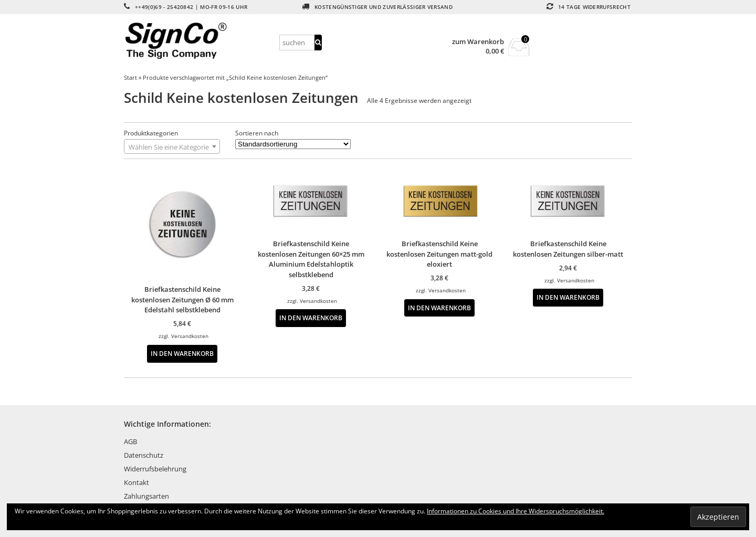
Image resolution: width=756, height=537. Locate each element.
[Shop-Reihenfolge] (293, 144)
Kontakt (136, 482)
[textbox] (172, 147)
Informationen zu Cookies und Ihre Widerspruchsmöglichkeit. (516, 511)
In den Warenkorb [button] (182, 353)
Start (130, 77)
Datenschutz (144, 455)
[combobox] (172, 146)
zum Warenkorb (478, 42)
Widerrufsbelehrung (155, 469)
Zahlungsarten (146, 496)
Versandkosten (190, 336)
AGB (130, 441)
